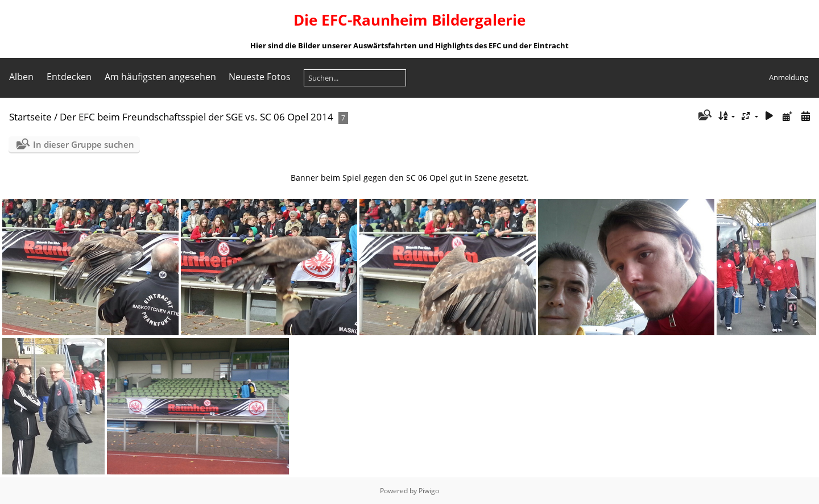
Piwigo (429, 491)
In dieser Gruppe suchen (84, 144)
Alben (21, 77)
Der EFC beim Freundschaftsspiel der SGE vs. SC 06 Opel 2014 (197, 117)
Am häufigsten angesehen (160, 77)
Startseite (30, 117)
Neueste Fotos (260, 77)
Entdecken (69, 77)
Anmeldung (789, 77)
